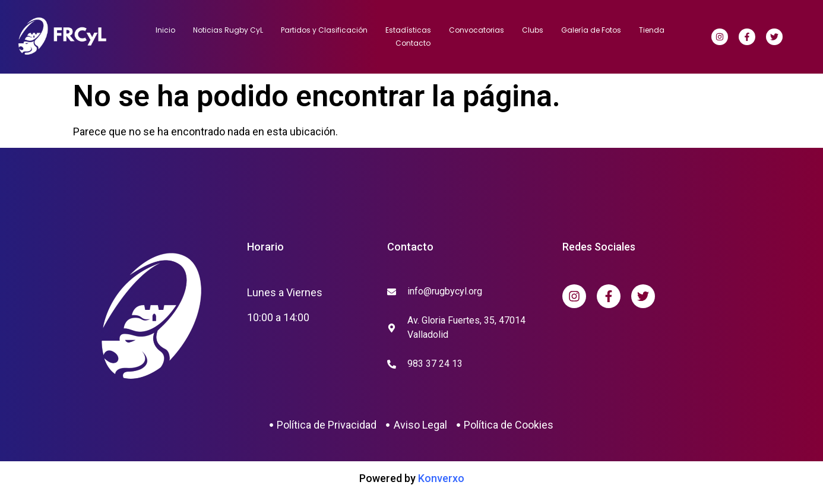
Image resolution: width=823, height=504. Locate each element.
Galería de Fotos (591, 30)
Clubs (533, 30)
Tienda (652, 30)
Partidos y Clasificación (324, 30)
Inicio (165, 30)
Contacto (413, 43)
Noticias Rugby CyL (228, 30)
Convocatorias (477, 30)
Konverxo (441, 478)
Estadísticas (408, 30)
